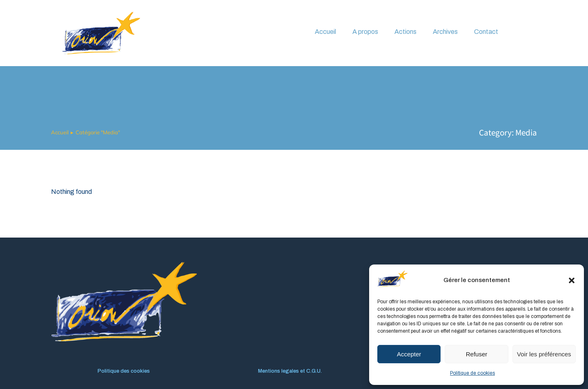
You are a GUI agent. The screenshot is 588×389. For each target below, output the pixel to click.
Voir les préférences (544, 354)
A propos (365, 32)
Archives (445, 32)
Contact (486, 32)
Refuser (477, 354)
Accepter (409, 354)
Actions (405, 32)
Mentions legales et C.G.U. (290, 371)
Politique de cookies (472, 373)
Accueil (325, 32)
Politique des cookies (124, 371)
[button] (572, 280)
